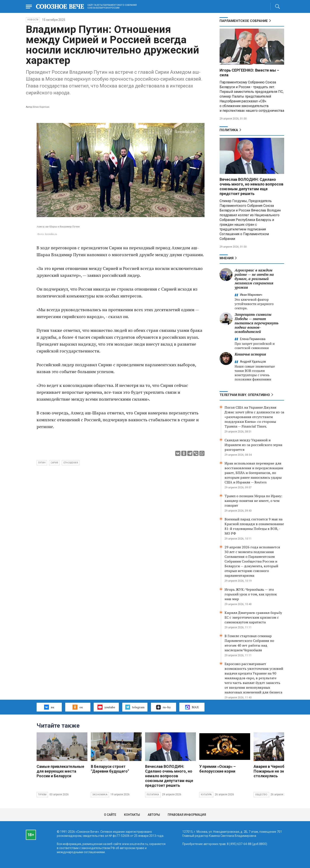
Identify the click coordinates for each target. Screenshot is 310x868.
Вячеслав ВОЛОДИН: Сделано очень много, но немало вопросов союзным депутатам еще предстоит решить (251, 186)
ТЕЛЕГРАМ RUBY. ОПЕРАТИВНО (245, 395)
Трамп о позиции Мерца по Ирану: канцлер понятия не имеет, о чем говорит (253, 501)
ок (78, 707)
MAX (192, 707)
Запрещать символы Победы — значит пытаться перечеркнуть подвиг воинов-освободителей (257, 323)
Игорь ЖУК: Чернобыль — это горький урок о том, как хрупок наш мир (251, 594)
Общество (261, 795)
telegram (135, 707)
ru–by (163, 707)
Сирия (54, 463)
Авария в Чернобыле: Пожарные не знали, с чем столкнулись (278, 771)
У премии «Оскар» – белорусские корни (218, 769)
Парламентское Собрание (244, 21)
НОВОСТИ (33, 20)
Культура (206, 795)
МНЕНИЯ (227, 258)
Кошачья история (250, 354)
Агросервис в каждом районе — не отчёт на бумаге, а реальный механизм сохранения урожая (254, 279)
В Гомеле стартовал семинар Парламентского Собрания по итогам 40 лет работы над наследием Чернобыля (249, 643)
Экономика (100, 795)
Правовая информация (187, 815)
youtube (106, 707)
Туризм (42, 795)
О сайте (110, 815)
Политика (229, 130)
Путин (42, 463)
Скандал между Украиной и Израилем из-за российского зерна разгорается (253, 445)
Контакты (132, 815)
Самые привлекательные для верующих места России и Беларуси (60, 771)
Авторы (154, 815)
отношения (71, 463)
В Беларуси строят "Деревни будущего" (110, 769)
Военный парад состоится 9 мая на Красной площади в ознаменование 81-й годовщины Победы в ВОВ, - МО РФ (254, 526)
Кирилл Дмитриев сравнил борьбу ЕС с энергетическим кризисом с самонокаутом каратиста (253, 617)
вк (49, 707)
